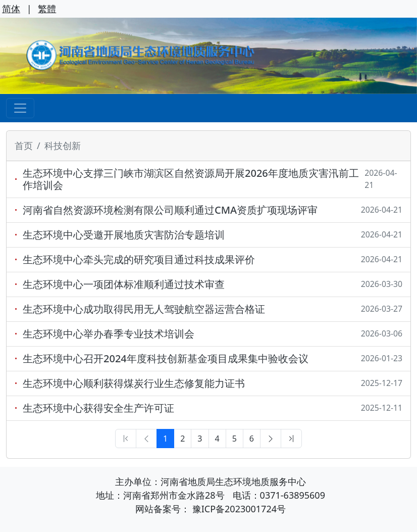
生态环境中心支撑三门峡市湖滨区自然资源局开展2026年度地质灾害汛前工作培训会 (191, 179)
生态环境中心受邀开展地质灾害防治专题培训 (124, 235)
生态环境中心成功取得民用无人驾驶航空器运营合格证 (144, 309)
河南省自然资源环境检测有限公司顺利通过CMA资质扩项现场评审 (170, 210)
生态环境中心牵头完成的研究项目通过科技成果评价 (139, 260)
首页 (24, 146)
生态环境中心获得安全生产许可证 (98, 408)
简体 (11, 9)
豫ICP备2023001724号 (239, 509)
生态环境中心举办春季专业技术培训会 (109, 334)
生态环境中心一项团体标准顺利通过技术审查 (124, 284)
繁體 (47, 9)
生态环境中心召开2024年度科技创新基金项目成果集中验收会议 (166, 359)
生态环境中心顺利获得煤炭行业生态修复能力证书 (134, 383)
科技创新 (63, 146)
